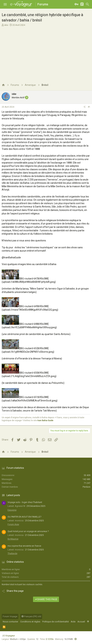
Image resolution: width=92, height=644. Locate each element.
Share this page (46, 599)
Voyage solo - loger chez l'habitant (25, 502)
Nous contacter (10, 622)
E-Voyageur (9, 636)
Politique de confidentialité (55, 622)
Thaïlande (12, 553)
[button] (5, 4)
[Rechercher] (88, 4)
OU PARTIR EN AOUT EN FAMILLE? (25, 517)
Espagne (12, 510)
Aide (73, 622)
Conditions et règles (30, 622)
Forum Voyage (10, 616)
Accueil (81, 622)
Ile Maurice (13, 539)
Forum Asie (13, 524)
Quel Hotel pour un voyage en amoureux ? (28, 531)
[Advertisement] (46, 53)
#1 (89, 107)
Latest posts (13, 495)
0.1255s (50, 639)
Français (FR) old (31, 616)
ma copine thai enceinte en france (24, 546)
